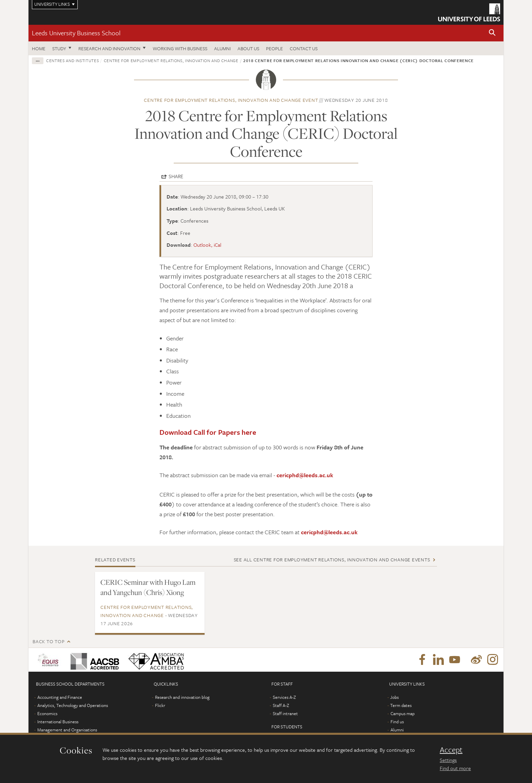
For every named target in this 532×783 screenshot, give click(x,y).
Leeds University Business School (76, 33)
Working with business (180, 48)
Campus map (403, 713)
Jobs (394, 697)
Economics (47, 713)
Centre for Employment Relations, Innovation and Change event (231, 100)
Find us (397, 722)
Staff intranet (285, 713)
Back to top (49, 641)
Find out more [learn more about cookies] (455, 768)
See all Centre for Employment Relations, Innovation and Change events (332, 560)
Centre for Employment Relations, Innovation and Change (171, 60)
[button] (492, 33)
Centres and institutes (72, 60)
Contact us (304, 48)
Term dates (401, 705)
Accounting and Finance (60, 697)
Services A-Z (284, 697)
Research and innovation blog (182, 697)
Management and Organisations (67, 730)
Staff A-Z (281, 705)
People (274, 48)
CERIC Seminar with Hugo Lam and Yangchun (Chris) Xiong (148, 587)
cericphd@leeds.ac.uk (305, 475)
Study (59, 48)
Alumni (222, 48)
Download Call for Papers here (208, 432)
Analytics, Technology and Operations (73, 705)
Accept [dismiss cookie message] (451, 750)
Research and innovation (109, 48)
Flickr (160, 705)
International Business (58, 722)
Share (176, 176)
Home (39, 48)
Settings (448, 760)
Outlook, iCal (207, 245)
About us (248, 48)
